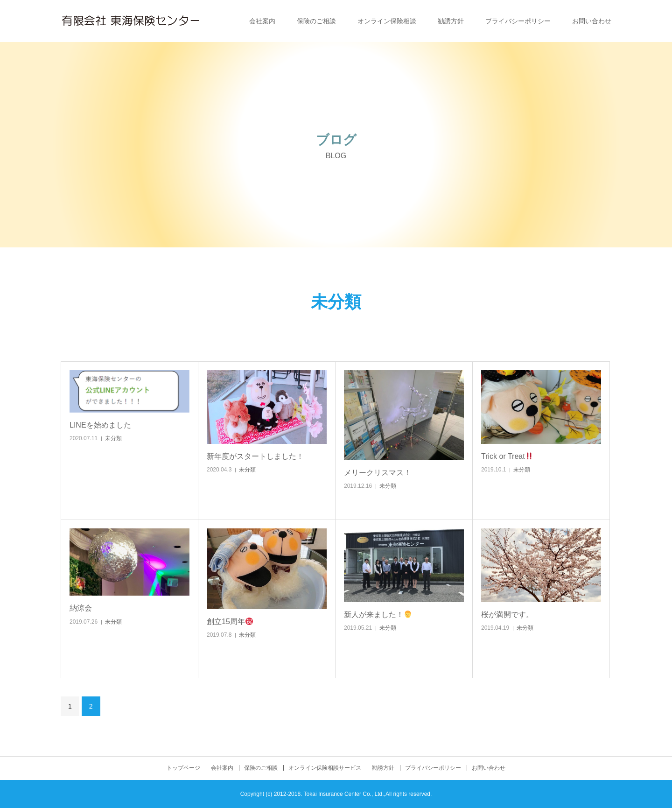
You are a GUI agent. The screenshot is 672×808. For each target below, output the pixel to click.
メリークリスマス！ (378, 473)
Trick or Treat (507, 456)
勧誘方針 (451, 21)
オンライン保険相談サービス (325, 768)
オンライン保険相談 (387, 21)
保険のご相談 (316, 21)
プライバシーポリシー (518, 21)
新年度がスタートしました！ (255, 456)
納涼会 (81, 608)
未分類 (113, 438)
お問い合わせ (592, 21)
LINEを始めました (100, 425)
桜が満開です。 (507, 615)
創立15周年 (230, 622)
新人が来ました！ (378, 615)
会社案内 (262, 21)
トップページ (183, 768)
